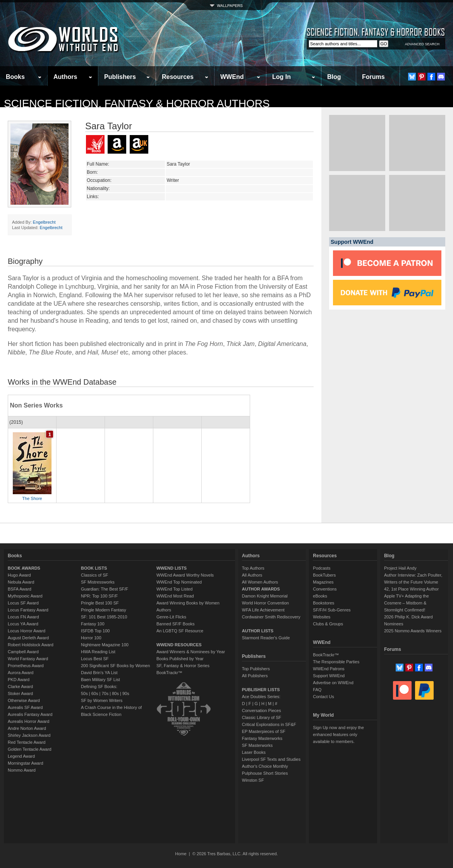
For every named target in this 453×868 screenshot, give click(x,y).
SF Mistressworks (98, 582)
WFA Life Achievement (263, 610)
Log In (281, 77)
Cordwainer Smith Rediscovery (271, 617)
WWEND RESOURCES (179, 645)
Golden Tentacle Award (30, 749)
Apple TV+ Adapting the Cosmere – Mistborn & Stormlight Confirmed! (407, 603)
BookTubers (324, 575)
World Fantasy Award (28, 659)
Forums (373, 77)
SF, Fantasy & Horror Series (183, 666)
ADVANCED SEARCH (422, 44)
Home (181, 854)
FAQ (317, 690)
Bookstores (323, 603)
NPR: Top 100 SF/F (99, 596)
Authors (65, 77)
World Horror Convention (265, 603)
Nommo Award (22, 770)
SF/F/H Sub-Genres (332, 610)
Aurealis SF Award (25, 707)
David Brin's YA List (99, 673)
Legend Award (21, 756)
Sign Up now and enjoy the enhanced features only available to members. (338, 734)
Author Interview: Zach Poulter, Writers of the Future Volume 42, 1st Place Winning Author (413, 582)
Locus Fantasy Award (28, 610)
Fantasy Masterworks (262, 738)
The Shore (32, 498)
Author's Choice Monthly (265, 766)
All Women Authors (260, 582)
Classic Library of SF (262, 717)
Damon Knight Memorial (265, 596)
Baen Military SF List (100, 680)
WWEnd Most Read (175, 596)
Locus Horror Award (27, 631)
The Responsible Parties (336, 662)
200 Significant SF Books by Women (115, 666)
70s (105, 693)
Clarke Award (20, 687)
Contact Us (323, 697)
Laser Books (254, 752)
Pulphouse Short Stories (265, 773)
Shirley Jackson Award (29, 735)
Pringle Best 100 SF (100, 603)
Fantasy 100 (93, 624)
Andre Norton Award (27, 728)
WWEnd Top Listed (174, 589)
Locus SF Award (23, 603)
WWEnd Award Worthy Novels (185, 575)
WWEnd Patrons (329, 669)
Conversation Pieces (262, 710)
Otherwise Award (24, 700)
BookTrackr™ (169, 673)
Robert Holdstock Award (31, 645)
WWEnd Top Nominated (179, 582)
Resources (178, 77)
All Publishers (255, 676)
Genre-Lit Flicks (171, 617)
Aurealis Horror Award (28, 721)
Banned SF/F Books (175, 624)
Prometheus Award (26, 666)
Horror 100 (91, 638)
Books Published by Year (180, 659)
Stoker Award (20, 693)
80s (115, 693)
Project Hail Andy (400, 568)
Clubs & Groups (328, 624)
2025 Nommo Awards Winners (413, 631)
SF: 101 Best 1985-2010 (104, 617)
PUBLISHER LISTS (261, 690)
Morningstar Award (26, 763)
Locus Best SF (95, 659)
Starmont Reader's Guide (266, 638)
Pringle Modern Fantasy (104, 610)
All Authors (252, 575)
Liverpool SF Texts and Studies (271, 759)
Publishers (120, 77)
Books (15, 77)
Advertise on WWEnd (333, 683)
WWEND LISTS (172, 568)
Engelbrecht (44, 222)
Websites (322, 617)
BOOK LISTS (94, 568)
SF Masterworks (257, 745)
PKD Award (19, 680)
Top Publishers (256, 669)
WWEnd (232, 77)
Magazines (323, 582)
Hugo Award (19, 575)
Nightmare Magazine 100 (105, 645)
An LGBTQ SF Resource (180, 631)
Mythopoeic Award (25, 596)
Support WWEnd (329, 676)
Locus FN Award (23, 617)
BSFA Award (20, 589)
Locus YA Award (23, 624)
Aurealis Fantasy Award (30, 714)
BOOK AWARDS (24, 568)
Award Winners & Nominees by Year (191, 652)
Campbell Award (23, 652)
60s (95, 693)
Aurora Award (21, 673)
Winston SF (253, 780)
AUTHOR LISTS (258, 631)
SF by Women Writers (102, 700)
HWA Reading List (98, 652)
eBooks (320, 596)
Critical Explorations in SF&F (269, 724)
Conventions (325, 589)
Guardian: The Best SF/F (105, 589)
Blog (334, 77)
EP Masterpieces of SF (264, 731)
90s (126, 693)
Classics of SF (94, 575)
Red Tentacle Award (27, 742)
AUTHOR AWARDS (261, 589)
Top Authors (253, 568)
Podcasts (322, 568)
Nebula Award (21, 582)
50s (84, 693)
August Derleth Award (28, 638)
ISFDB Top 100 (95, 631)
